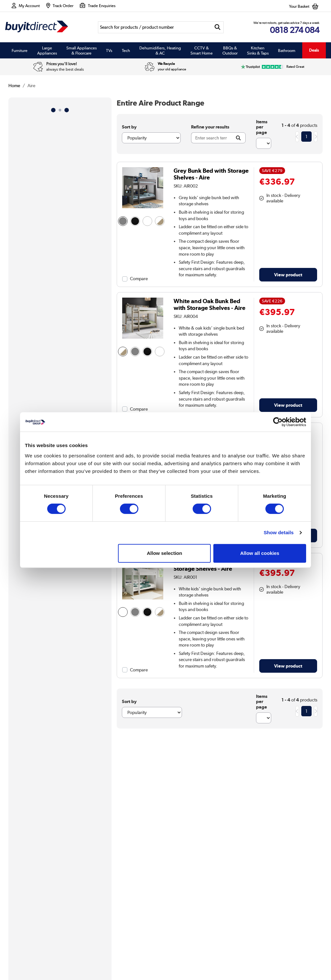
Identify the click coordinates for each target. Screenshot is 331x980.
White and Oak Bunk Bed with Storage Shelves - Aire (209, 304)
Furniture (20, 50)
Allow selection (164, 553)
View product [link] (288, 275)
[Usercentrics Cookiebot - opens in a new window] (278, 422)
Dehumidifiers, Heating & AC (160, 50)
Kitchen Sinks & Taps (258, 50)
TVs (109, 50)
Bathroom (287, 50)
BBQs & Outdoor (230, 50)
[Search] (155, 27)
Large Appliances (47, 50)
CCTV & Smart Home (202, 50)
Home (14, 86)
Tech (126, 50)
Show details (279, 532)
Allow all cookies (260, 553)
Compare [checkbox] (139, 279)
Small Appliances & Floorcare (81, 50)
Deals (314, 50)
